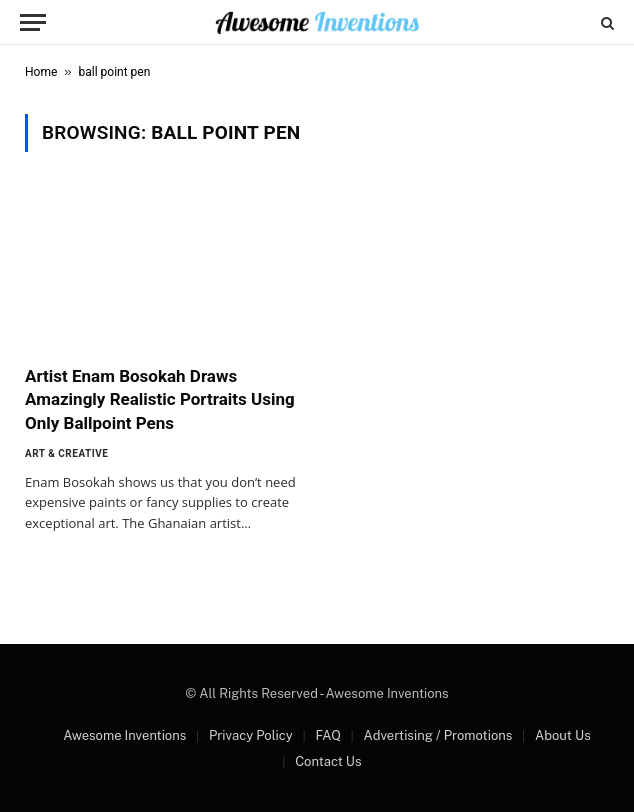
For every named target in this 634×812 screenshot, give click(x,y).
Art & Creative (66, 453)
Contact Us (328, 761)
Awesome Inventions (124, 735)
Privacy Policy (251, 735)
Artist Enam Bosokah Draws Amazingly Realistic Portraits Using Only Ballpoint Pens (160, 399)
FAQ (327, 735)
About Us (563, 735)
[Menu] (33, 22)
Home (41, 72)
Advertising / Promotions (438, 735)
